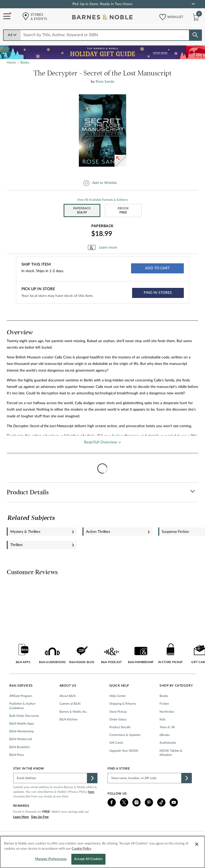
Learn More (21, 817)
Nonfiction (167, 712)
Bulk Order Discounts (24, 716)
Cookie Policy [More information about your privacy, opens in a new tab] (82, 849)
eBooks (165, 735)
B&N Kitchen (69, 719)
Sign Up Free (40, 817)
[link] (193, 4)
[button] (161, 16)
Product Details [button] (28, 492)
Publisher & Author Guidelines (22, 706)
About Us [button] (68, 686)
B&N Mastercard (21, 739)
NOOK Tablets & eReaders (171, 753)
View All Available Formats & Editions (103, 200)
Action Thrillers (98, 532)
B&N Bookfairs (20, 747)
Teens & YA (167, 727)
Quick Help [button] (119, 686)
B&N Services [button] (21, 686)
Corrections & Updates (125, 735)
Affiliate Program (21, 696)
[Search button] (195, 35)
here (91, 792)
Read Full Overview (101, 442)
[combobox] (105, 35)
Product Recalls (120, 727)
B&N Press (17, 755)
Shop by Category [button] (176, 686)
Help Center (117, 696)
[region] (103, 852)
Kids (162, 719)
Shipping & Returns (123, 704)
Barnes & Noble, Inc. (73, 712)
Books (164, 696)
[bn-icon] (103, 18)
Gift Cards (116, 743)
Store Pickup (118, 712)
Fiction (164, 704)
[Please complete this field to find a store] (145, 778)
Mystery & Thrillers (25, 532)
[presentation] (102, 468)
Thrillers (17, 545)
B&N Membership (22, 731)
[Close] (197, 844)
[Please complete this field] (50, 778)
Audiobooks (168, 743)
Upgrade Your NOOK (124, 751)
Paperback (103, 226)
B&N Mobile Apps (22, 724)
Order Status (118, 719)
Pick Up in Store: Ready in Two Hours (102, 4)
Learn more (108, 248)
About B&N (67, 696)
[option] (104, 130)
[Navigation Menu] (5, 17)
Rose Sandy (105, 82)
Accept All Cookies (88, 859)
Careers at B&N (70, 704)
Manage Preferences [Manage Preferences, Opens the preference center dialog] (51, 859)
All (12, 35)
